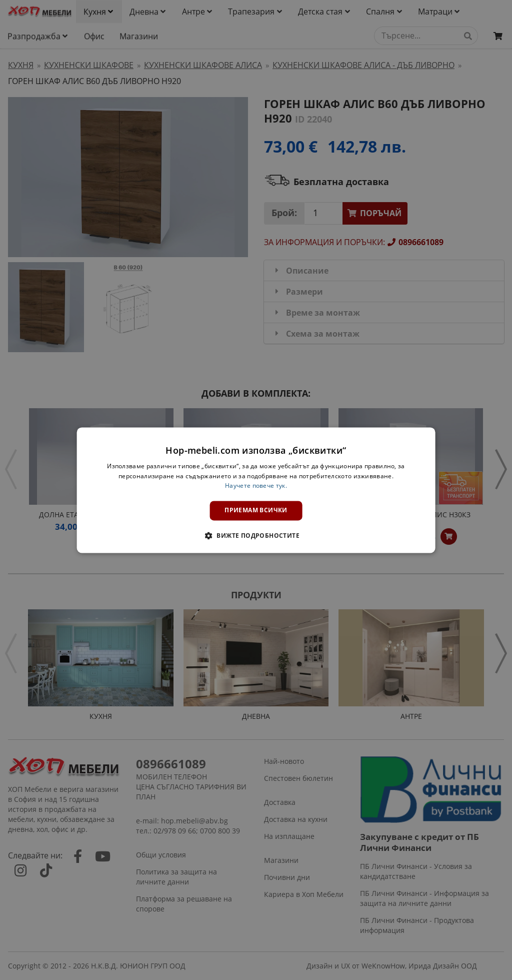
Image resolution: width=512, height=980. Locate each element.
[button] (256, 535)
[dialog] (256, 490)
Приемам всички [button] (256, 511)
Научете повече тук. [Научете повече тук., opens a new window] (256, 486)
